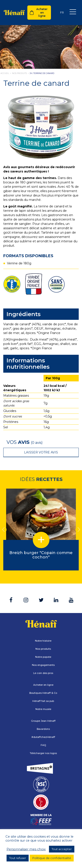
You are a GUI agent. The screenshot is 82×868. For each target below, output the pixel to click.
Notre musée (43, 709)
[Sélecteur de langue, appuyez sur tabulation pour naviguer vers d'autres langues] (62, 13)
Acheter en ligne (42, 12)
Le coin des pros (43, 673)
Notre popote (43, 657)
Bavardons (43, 729)
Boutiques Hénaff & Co (43, 693)
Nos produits (43, 649)
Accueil (5, 73)
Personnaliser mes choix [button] (26, 849)
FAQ (43, 745)
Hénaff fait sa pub (43, 701)
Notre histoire (43, 641)
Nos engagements (43, 665)
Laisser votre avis (41, 452)
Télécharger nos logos (43, 753)
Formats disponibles (28, 256)
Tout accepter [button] (62, 849)
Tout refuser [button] (18, 858)
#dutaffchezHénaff (43, 737)
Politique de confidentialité (52, 858)
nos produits (19, 73)
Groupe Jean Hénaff (43, 721)
